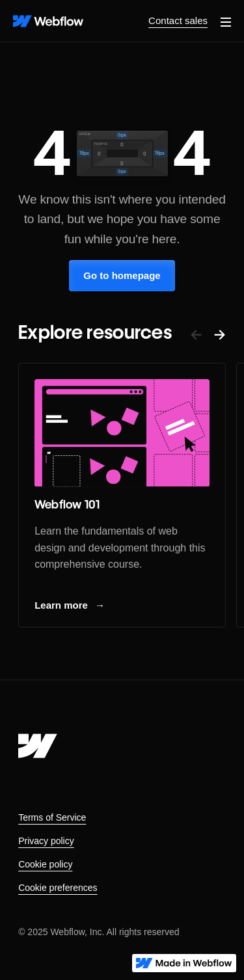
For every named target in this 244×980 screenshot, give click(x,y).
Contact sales (178, 20)
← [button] (196, 334)
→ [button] (220, 334)
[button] (226, 21)
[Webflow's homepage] (38, 746)
